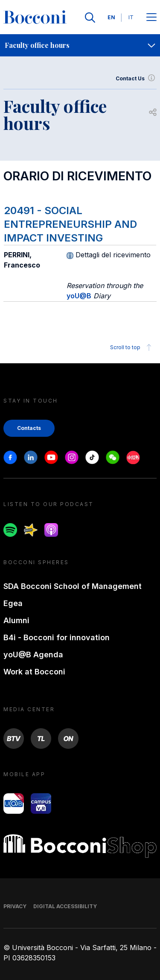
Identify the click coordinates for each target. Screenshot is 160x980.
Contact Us (136, 79)
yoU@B (79, 296)
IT (131, 17)
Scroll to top (132, 347)
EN (111, 17)
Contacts (29, 428)
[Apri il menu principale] (151, 18)
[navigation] (80, 45)
